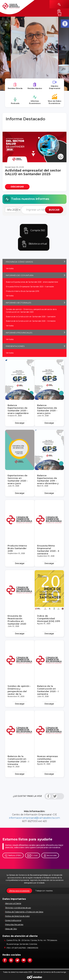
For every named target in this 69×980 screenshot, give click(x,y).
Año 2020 (12, 210)
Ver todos (10, 268)
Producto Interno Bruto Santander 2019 (22, 291)
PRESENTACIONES (15, 346)
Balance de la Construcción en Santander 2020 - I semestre (31, 317)
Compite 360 (34, 231)
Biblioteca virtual (34, 244)
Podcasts (15, 101)
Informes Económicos (35, 100)
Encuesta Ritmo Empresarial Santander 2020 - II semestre (30, 287)
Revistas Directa (15, 86)
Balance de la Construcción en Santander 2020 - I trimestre (31, 321)
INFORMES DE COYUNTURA (20, 275)
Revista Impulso (35, 86)
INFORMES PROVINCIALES (19, 333)
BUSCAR (54, 210)
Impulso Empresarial (55, 85)
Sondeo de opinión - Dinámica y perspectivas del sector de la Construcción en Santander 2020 (31, 311)
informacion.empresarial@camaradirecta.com (34, 818)
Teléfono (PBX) (13, 856)
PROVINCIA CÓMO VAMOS (19, 262)
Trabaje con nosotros (44, 891)
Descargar (20, 423)
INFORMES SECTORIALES (18, 303)
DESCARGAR (17, 187)
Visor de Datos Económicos (55, 99)
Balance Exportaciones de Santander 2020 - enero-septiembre (32, 282)
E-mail (33, 856)
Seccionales (50, 856)
